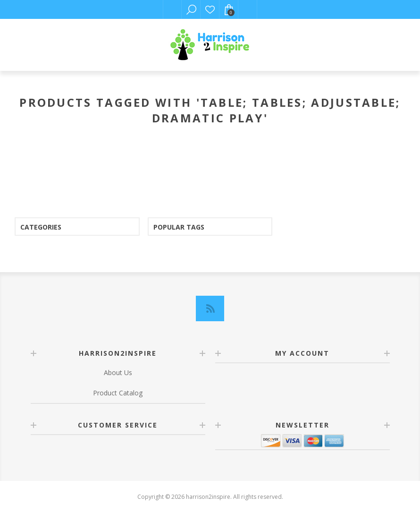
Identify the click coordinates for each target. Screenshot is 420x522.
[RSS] (210, 308)
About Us (118, 372)
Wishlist (210, 9)
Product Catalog (118, 393)
